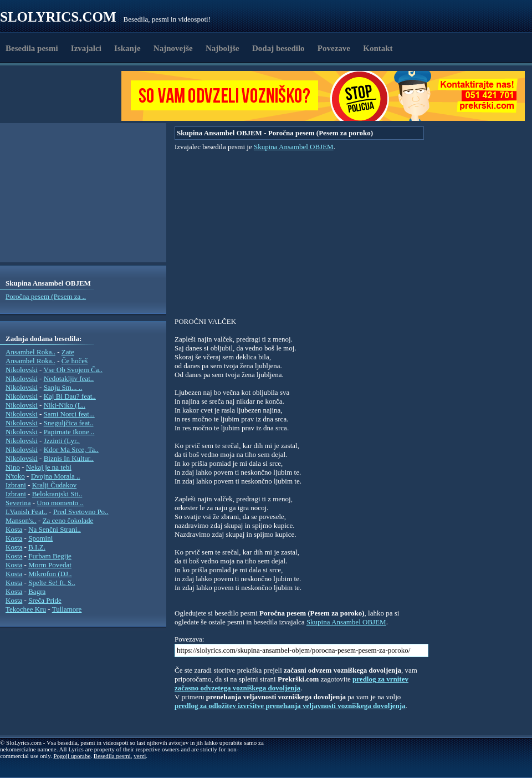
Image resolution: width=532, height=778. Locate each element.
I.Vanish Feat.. (26, 512)
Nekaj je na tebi (49, 467)
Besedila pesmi (32, 48)
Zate (68, 352)
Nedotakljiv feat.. (69, 378)
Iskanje (127, 48)
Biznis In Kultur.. (69, 458)
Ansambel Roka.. (30, 352)
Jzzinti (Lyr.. (62, 441)
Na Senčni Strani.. (55, 529)
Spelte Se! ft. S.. (52, 583)
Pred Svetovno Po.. (81, 512)
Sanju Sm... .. (63, 387)
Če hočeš (75, 361)
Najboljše (222, 48)
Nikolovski (22, 370)
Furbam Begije (50, 556)
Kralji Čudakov (55, 485)
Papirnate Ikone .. (69, 432)
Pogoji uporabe (72, 756)
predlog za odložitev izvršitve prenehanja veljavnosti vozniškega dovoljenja (290, 706)
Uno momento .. (60, 503)
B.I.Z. (37, 547)
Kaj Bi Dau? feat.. (70, 396)
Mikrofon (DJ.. (50, 574)
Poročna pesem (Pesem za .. (46, 296)
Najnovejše (173, 48)
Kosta (14, 529)
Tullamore (67, 609)
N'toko (15, 476)
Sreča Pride (45, 600)
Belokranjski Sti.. (57, 494)
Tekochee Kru (26, 609)
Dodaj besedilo (278, 48)
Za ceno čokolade (68, 520)
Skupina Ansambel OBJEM (294, 147)
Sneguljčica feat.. (69, 423)
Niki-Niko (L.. (65, 405)
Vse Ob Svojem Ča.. (73, 370)
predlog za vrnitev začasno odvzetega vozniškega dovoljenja (291, 683)
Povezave (334, 48)
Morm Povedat (50, 565)
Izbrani (16, 485)
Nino (13, 467)
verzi (140, 756)
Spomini (40, 538)
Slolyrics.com (58, 17)
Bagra (37, 591)
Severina (18, 503)
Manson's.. (21, 520)
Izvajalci (86, 48)
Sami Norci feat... (69, 414)
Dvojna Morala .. (56, 476)
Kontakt (378, 48)
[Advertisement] (64, 96)
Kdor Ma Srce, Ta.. (71, 449)
